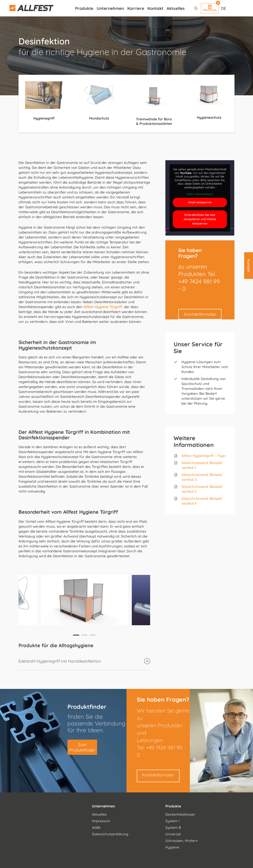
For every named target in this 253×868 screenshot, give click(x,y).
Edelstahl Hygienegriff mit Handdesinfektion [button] (84, 661)
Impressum (101, 821)
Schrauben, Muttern (182, 841)
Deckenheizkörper (180, 814)
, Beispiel (215, 475)
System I (172, 821)
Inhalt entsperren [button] (200, 202)
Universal (173, 834)
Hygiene (172, 847)
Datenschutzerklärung (110, 834)
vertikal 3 (189, 491)
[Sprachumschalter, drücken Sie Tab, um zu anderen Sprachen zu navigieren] (224, 8)
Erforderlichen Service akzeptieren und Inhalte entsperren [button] (200, 219)
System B (173, 827)
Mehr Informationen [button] (200, 194)
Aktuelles (99, 814)
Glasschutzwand (195, 475)
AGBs (96, 827)
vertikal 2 (189, 479)
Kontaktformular (200, 314)
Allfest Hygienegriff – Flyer (204, 456)
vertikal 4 (189, 503)
